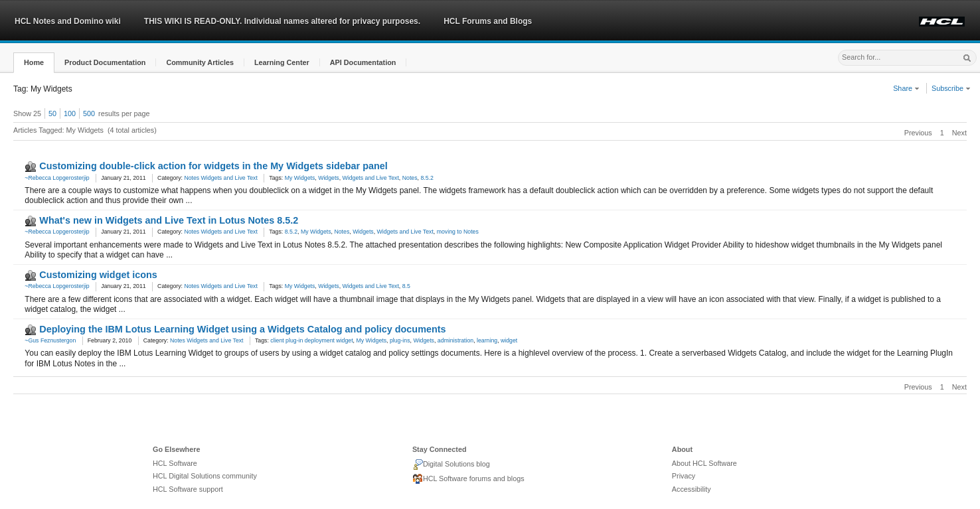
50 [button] (52, 113)
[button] (34, 63)
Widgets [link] (329, 178)
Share (906, 88)
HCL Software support (188, 489)
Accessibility (692, 489)
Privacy (684, 476)
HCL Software (175, 463)
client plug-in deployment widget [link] (311, 340)
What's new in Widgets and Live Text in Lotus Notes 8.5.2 (169, 220)
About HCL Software (704, 463)
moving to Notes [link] (458, 232)
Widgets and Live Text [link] (371, 178)
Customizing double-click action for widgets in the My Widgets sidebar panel (213, 166)
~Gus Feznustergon (50, 340)
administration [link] (455, 340)
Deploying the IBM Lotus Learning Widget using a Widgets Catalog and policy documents (242, 329)
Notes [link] (410, 178)
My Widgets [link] (300, 178)
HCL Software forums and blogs (468, 479)
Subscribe (951, 88)
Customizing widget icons (98, 275)
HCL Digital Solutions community (205, 476)
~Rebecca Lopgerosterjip (57, 178)
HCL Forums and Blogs (488, 21)
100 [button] (70, 113)
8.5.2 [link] (427, 178)
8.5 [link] (406, 286)
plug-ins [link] (400, 340)
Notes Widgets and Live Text (221, 178)
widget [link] (509, 340)
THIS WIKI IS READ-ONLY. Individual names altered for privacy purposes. (282, 21)
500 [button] (89, 113)
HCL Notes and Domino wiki (68, 21)
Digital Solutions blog (451, 465)
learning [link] (487, 340)
